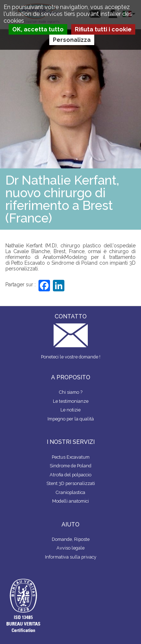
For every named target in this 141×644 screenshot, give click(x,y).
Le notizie (70, 410)
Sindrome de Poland (70, 466)
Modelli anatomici (70, 501)
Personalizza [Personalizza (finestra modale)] (72, 40)
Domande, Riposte (71, 539)
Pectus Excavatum (71, 457)
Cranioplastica (70, 492)
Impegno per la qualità (71, 419)
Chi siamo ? (71, 392)
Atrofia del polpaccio (70, 475)
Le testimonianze (71, 401)
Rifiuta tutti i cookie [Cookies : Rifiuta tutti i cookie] (103, 29)
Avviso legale (70, 548)
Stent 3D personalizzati (71, 483)
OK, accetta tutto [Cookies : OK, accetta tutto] (38, 29)
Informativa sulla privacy (71, 557)
